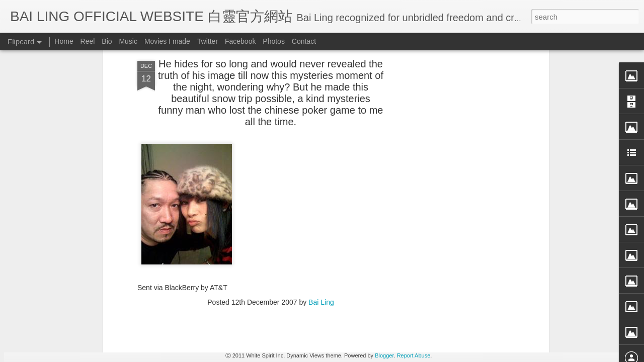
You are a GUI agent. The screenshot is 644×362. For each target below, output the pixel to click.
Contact (304, 41)
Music (128, 41)
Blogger (384, 355)
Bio (107, 41)
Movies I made (167, 41)
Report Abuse (414, 355)
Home (64, 41)
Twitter (208, 41)
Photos (274, 41)
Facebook (240, 41)
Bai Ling (321, 123)
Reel (88, 41)
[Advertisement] (271, 188)
